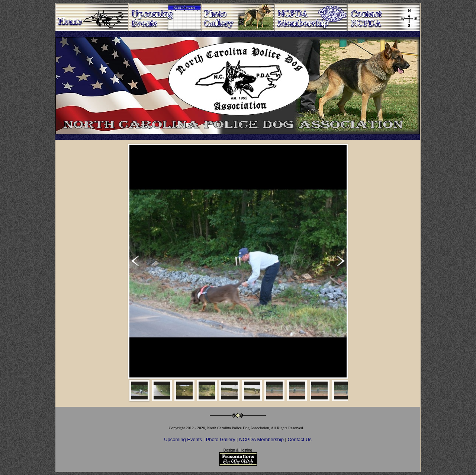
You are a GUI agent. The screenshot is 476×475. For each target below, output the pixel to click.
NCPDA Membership (262, 439)
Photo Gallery (221, 439)
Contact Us (300, 439)
